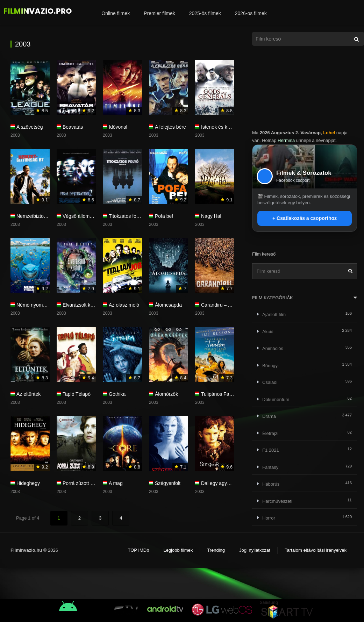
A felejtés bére (170, 127)
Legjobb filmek (178, 550)
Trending (216, 550)
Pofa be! (164, 216)
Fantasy (270, 467)
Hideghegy (28, 483)
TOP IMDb (138, 550)
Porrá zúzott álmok (83, 483)
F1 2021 (271, 450)
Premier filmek (159, 13)
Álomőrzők (166, 394)
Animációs (273, 348)
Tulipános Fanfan (220, 394)
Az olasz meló (124, 305)
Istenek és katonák (222, 127)
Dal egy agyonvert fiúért (227, 483)
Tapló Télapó (77, 394)
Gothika (117, 394)
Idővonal (118, 127)
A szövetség (30, 127)
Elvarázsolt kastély (83, 305)
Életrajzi (270, 433)
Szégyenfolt (168, 483)
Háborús (271, 484)
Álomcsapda (168, 305)
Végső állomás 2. (81, 216)
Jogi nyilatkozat (255, 550)
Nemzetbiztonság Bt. (39, 216)
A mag (116, 483)
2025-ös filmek (205, 13)
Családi (270, 382)
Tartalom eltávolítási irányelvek (316, 550)
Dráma (269, 416)
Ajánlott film (274, 314)
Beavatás (73, 127)
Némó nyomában (35, 305)
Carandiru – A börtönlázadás (232, 305)
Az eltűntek (28, 394)
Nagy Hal (211, 216)
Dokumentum (276, 399)
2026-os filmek (251, 13)
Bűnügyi (270, 366)
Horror (269, 518)
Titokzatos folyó (126, 216)
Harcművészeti (277, 501)
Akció (268, 332)
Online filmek (116, 13)
